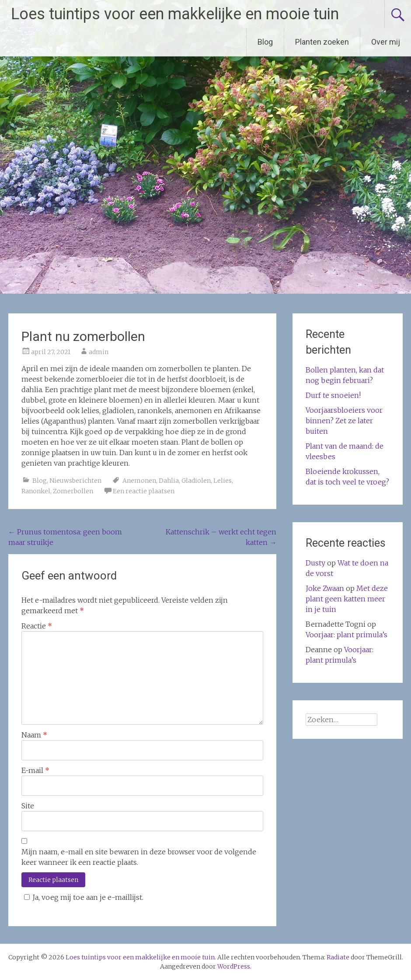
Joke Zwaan (325, 588)
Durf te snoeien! (333, 395)
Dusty (315, 563)
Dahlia (169, 481)
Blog (265, 42)
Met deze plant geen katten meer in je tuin (347, 599)
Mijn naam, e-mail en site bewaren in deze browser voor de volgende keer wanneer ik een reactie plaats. (139, 857)
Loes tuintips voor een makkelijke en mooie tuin (175, 14)
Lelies (223, 481)
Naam (34, 735)
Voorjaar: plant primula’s (347, 635)
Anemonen (139, 481)
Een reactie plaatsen (144, 491)
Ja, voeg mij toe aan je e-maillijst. (82, 897)
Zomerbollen (73, 491)
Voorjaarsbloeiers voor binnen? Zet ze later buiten (344, 421)
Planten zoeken (322, 42)
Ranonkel (36, 491)
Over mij (386, 42)
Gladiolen (196, 481)
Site (28, 806)
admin (99, 352)
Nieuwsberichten (75, 481)
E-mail (35, 770)
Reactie (37, 626)
